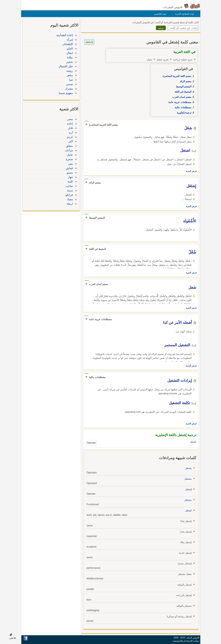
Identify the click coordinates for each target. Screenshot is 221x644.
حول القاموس (160, 14)
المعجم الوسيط (183, 87)
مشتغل (187, 479)
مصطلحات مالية (182, 107)
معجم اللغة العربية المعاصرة (176, 76)
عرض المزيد (190, 171)
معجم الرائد (185, 81)
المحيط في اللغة (182, 92)
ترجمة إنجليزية (183, 113)
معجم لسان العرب (181, 97)
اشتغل (188, 510)
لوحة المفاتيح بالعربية (184, 14)
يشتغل (188, 468)
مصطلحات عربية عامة (179, 102)
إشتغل (188, 489)
